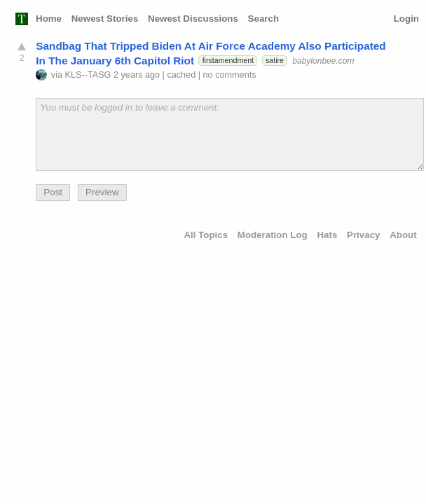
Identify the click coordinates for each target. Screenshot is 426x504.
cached (181, 75)
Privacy (363, 235)
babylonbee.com (323, 60)
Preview (102, 192)
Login (406, 19)
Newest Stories (105, 19)
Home (49, 19)
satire (275, 60)
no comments (230, 75)
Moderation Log (273, 235)
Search (263, 19)
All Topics (206, 235)
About (403, 235)
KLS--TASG (88, 75)
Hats (327, 235)
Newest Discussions (193, 19)
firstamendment (228, 60)
